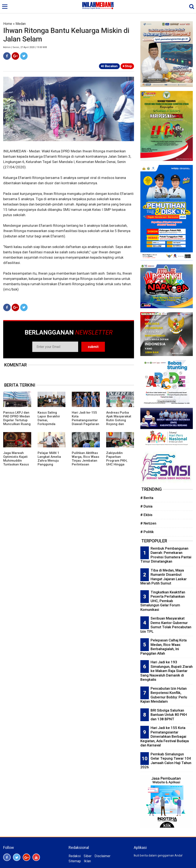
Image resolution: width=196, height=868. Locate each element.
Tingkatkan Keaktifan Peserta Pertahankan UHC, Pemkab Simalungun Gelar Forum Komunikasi (163, 601)
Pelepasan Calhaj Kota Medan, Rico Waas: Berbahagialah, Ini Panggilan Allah (164, 647)
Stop (127, 66)
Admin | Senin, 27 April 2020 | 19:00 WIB (25, 47)
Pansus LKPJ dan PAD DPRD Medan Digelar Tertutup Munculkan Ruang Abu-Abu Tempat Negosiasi (17, 422)
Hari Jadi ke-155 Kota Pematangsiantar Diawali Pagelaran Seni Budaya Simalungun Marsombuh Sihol (85, 424)
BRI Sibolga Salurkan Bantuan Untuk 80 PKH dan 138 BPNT (169, 715)
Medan (21, 24)
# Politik (147, 532)
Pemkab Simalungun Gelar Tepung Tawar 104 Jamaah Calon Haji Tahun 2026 (166, 761)
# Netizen (148, 523)
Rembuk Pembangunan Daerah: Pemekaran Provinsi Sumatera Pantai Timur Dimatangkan (166, 555)
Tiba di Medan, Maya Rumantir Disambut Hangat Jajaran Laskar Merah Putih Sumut (164, 577)
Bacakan (109, 66)
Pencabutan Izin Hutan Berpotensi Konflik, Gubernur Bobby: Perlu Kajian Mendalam (164, 695)
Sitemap (75, 861)
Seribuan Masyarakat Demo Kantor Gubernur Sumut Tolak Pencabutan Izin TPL (166, 625)
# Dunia (146, 506)
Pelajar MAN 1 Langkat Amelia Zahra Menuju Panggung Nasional (49, 461)
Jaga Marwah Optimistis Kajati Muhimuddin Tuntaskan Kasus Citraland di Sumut (17, 461)
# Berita (147, 498)
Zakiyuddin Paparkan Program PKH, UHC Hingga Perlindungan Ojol (120, 461)
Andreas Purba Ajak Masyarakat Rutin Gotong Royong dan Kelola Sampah (119, 420)
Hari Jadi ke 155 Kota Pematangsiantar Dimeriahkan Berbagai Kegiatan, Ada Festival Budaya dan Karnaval (165, 736)
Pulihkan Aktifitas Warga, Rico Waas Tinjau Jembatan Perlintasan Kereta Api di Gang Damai (85, 462)
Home (8, 24)
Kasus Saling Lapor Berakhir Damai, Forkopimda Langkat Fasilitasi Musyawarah (51, 422)
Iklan (87, 861)
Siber (88, 856)
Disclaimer (102, 856)
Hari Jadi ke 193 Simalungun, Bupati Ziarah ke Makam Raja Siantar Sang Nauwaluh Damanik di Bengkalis (166, 671)
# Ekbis (146, 515)
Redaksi (75, 856)
